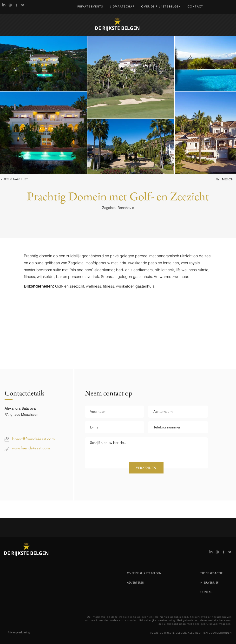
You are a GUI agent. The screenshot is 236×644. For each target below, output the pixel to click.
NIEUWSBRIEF (209, 583)
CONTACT (207, 592)
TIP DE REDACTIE (211, 573)
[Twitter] (23, 5)
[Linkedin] (4, 5)
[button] (21, 179)
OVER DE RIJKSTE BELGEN (144, 573)
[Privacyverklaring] (25, 633)
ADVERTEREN (136, 583)
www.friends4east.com (31, 448)
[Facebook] (16, 5)
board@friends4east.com (33, 439)
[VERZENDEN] (146, 468)
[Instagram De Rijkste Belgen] (10, 5)
